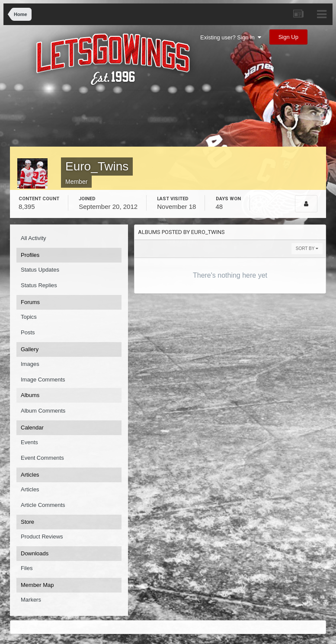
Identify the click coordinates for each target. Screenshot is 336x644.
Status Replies (39, 285)
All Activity (34, 238)
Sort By (307, 248)
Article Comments (43, 505)
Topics (29, 317)
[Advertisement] (172, 121)
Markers (31, 600)
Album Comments (43, 411)
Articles (30, 489)
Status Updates (40, 270)
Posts (28, 332)
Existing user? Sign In (231, 37)
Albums (30, 395)
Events (29, 442)
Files (27, 568)
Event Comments (42, 458)
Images (30, 364)
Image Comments (43, 380)
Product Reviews (42, 537)
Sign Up (288, 37)
